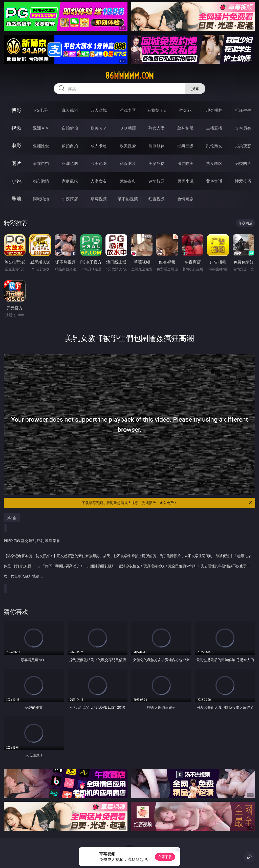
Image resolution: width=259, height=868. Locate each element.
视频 (16, 128)
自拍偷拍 (70, 128)
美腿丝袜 (157, 163)
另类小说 (185, 181)
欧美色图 (99, 163)
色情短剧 (185, 199)
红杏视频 (157, 199)
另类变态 (243, 146)
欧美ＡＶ (99, 128)
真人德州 (70, 110)
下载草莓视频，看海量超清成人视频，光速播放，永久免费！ (167, 503)
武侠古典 (128, 181)
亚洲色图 (70, 163)
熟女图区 (214, 163)
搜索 (195, 89)
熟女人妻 (157, 128)
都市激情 (41, 181)
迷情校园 (157, 181)
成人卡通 (99, 146)
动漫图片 (128, 163)
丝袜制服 (185, 128)
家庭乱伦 (70, 181)
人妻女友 (99, 181)
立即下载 (165, 857)
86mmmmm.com (129, 76)
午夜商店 (70, 199)
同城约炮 (41, 199)
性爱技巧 (243, 181)
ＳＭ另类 (243, 128)
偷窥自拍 (41, 163)
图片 (16, 163)
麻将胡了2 (156, 110)
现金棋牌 (214, 110)
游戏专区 (128, 110)
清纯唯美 (185, 163)
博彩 (16, 110)
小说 (16, 181)
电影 (16, 146)
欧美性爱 (128, 146)
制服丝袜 (157, 146)
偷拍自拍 (70, 146)
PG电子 (41, 110)
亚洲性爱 (41, 146)
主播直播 (214, 128)
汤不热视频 (128, 199)
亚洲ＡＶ (41, 128)
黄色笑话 (214, 181)
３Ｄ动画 (128, 128)
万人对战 (99, 110)
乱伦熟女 (214, 146)
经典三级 (185, 146)
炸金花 (185, 110)
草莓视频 (99, 199)
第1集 (12, 518)
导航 (16, 199)
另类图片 (243, 163)
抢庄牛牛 (243, 110)
